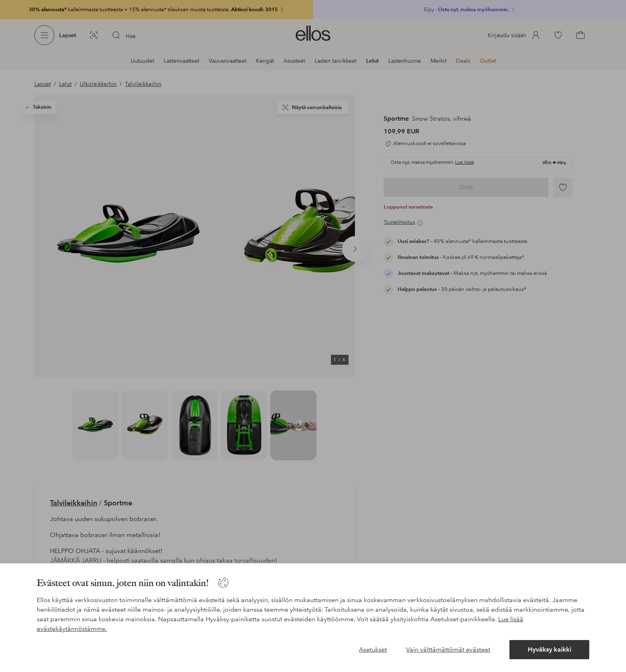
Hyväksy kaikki (550, 649)
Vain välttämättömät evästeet (448, 649)
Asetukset (373, 649)
